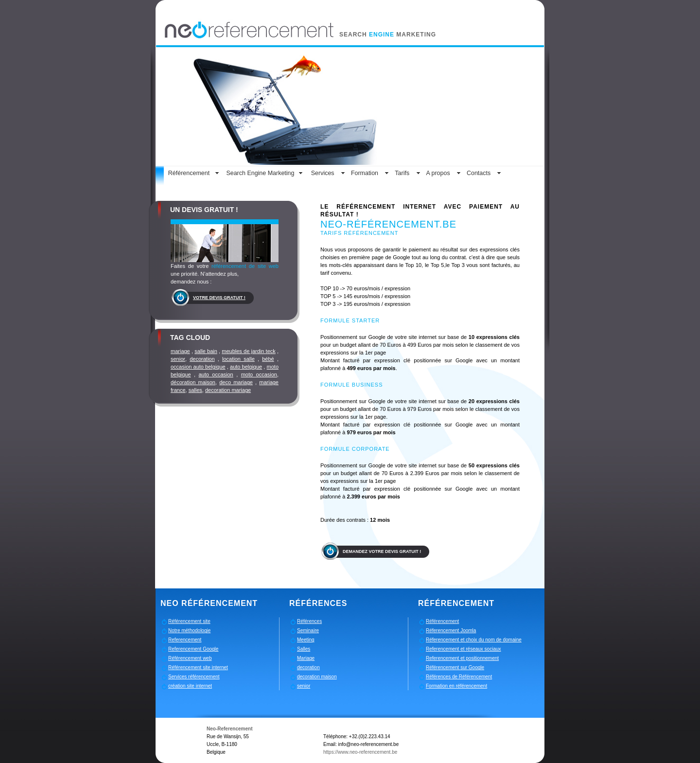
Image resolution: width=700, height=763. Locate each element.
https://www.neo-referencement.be (360, 752)
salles (195, 390)
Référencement (189, 173)
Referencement (185, 640)
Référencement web (190, 658)
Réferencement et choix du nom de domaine (474, 640)
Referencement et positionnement (462, 658)
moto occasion (259, 374)
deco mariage (236, 382)
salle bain (206, 351)
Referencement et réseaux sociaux (464, 649)
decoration (202, 359)
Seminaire (308, 630)
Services (323, 173)
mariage (180, 351)
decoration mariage (228, 390)
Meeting (306, 640)
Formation (365, 173)
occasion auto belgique (198, 367)
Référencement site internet (198, 667)
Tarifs (402, 173)
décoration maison (193, 382)
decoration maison (317, 677)
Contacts (479, 173)
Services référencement (194, 677)
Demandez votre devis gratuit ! (382, 551)
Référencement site (189, 621)
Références (309, 621)
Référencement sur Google (455, 667)
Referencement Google (193, 649)
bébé (268, 359)
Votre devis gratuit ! (219, 298)
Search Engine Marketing (260, 173)
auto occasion (216, 374)
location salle (238, 359)
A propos (438, 173)
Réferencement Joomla (451, 630)
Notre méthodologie (189, 630)
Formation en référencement (456, 686)
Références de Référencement (459, 677)
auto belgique (246, 367)
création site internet (190, 686)
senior (178, 359)
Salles (304, 649)
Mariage (306, 658)
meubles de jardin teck (248, 351)
